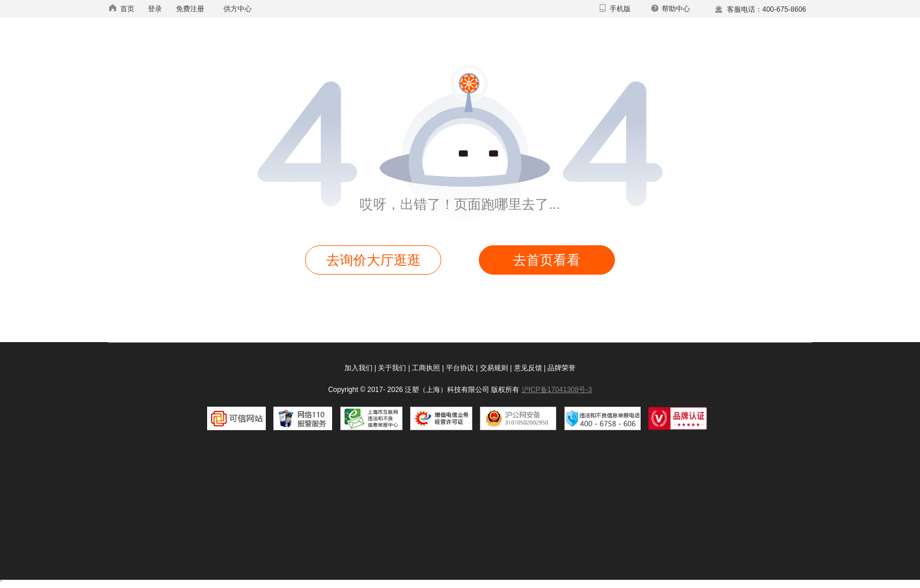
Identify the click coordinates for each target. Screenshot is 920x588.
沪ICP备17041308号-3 (557, 390)
